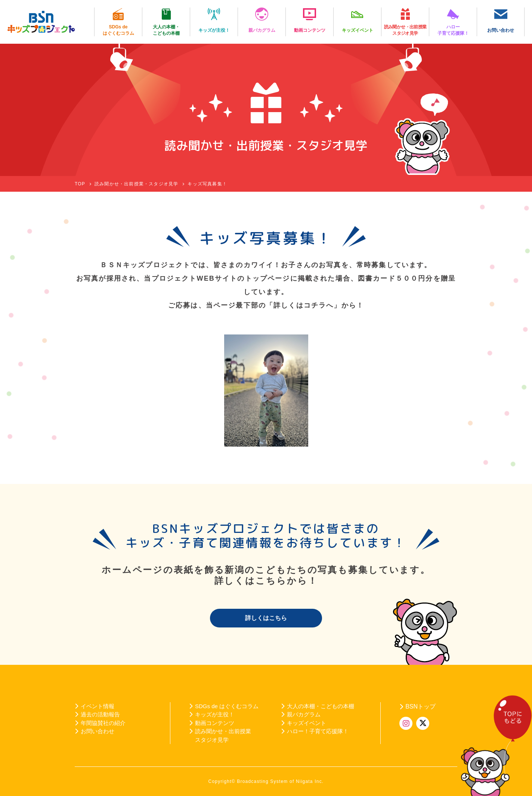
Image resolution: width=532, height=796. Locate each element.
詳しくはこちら (266, 618)
